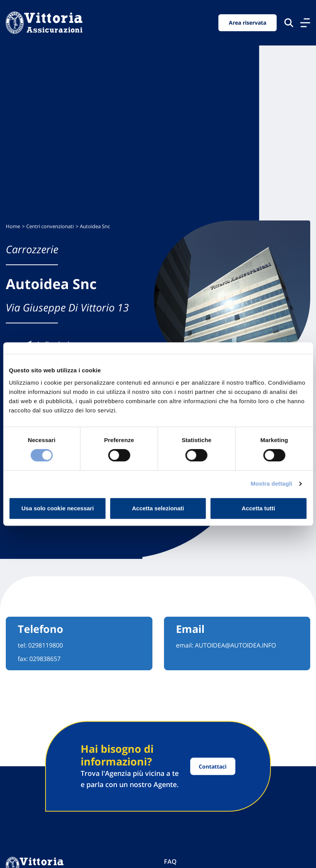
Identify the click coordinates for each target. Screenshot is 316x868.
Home (13, 226)
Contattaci (213, 766)
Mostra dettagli (271, 484)
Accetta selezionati (158, 508)
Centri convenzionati (50, 226)
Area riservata (248, 23)
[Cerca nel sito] (289, 23)
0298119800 (46, 645)
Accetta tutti (258, 508)
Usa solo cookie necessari (58, 508)
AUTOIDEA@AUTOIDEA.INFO (235, 645)
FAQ (170, 861)
